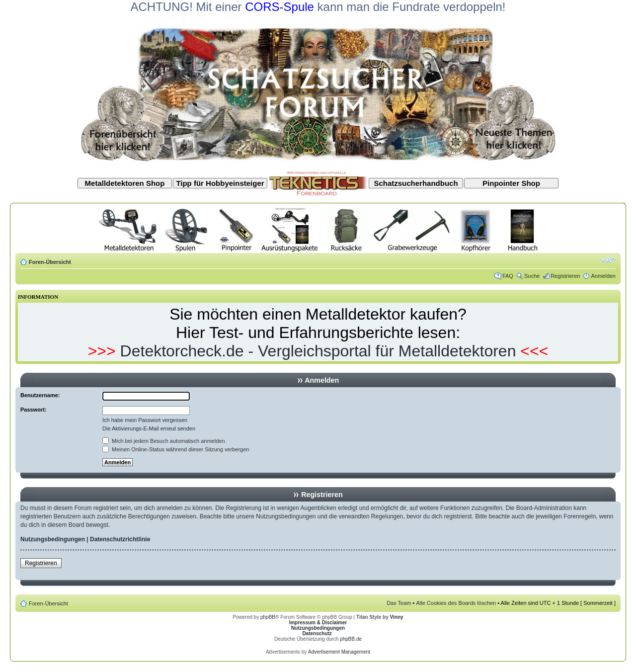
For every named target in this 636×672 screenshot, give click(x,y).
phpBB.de (351, 639)
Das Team (399, 603)
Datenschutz (317, 633)
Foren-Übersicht (50, 262)
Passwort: (34, 410)
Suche (532, 276)
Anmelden (603, 276)
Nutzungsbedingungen (53, 539)
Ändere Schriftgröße (608, 260)
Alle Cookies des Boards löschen (456, 603)
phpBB (268, 617)
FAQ (508, 276)
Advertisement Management (339, 652)
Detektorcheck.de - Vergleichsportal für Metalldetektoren (318, 351)
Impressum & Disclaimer (318, 623)
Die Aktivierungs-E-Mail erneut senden (149, 428)
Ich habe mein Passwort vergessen (145, 420)
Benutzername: (40, 395)
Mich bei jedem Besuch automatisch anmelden (164, 441)
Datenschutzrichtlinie (120, 539)
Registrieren (565, 276)
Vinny (397, 617)
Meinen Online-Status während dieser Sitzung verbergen (176, 449)
